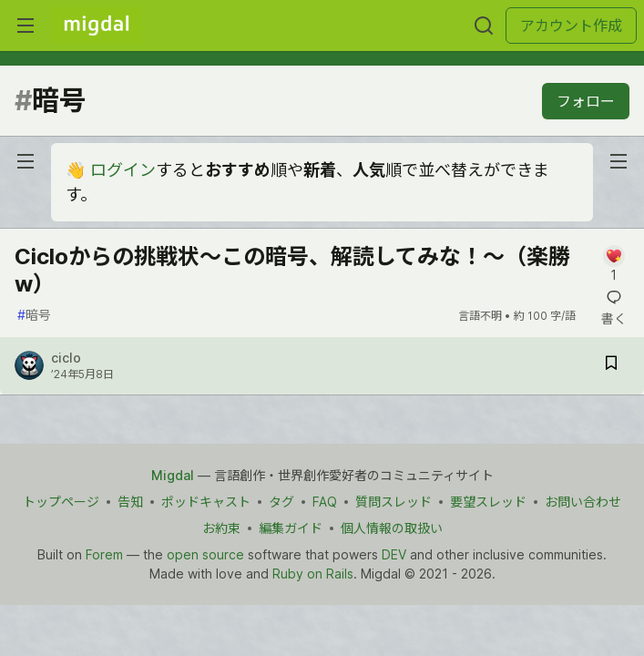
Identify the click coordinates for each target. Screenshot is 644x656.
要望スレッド (488, 502)
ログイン (123, 170)
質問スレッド (394, 502)
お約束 (221, 528)
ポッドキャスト (206, 502)
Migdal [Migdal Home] (173, 475)
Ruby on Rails (313, 574)
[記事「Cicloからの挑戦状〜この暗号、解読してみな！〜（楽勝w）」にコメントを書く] (613, 265)
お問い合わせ (583, 502)
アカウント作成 (571, 26)
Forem (104, 554)
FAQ (325, 502)
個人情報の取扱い (392, 528)
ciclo (66, 358)
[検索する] (484, 26)
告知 (130, 502)
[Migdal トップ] (97, 26)
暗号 (34, 315)
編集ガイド (291, 528)
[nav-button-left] (26, 161)
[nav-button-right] (618, 161)
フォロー (586, 101)
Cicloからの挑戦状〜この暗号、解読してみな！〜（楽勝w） (292, 270)
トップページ (61, 502)
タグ (281, 502)
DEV (394, 554)
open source (205, 554)
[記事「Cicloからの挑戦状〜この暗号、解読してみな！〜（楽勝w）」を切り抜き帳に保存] (611, 366)
